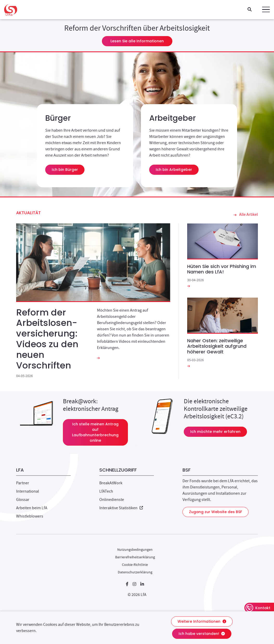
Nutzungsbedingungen (135, 549)
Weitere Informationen (202, 621)
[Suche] (250, 10)
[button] (266, 10)
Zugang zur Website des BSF (216, 512)
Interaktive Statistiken (121, 508)
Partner (23, 483)
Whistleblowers (30, 516)
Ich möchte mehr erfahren (219, 431)
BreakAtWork (111, 483)
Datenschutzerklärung (135, 572)
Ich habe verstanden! (202, 634)
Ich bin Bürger (65, 170)
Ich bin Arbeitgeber (174, 170)
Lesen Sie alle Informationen (137, 41)
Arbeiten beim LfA (32, 508)
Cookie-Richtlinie (135, 565)
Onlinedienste (112, 500)
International (28, 491)
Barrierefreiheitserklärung (135, 557)
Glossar (23, 500)
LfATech (106, 491)
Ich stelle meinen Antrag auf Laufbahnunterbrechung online (100, 432)
